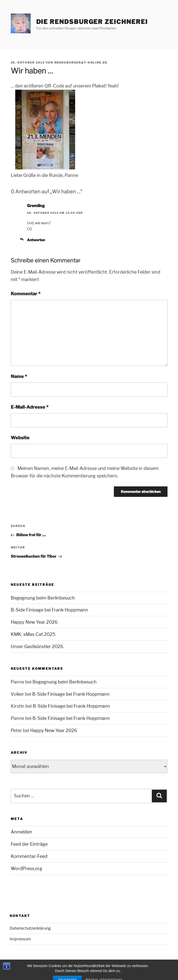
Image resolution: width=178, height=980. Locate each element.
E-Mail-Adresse (30, 407)
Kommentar (26, 294)
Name (19, 376)
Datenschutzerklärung (30, 928)
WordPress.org (26, 868)
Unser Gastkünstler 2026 (37, 646)
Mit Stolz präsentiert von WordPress (39, 968)
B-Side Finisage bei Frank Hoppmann (49, 610)
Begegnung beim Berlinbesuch (43, 598)
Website (20, 438)
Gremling (36, 206)
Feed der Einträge (29, 844)
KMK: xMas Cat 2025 (33, 634)
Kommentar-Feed (29, 856)
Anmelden (21, 832)
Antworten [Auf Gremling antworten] (36, 240)
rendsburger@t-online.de (81, 63)
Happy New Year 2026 (34, 622)
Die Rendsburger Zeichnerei (92, 22)
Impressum (20, 939)
